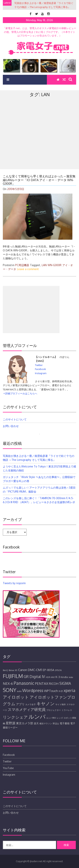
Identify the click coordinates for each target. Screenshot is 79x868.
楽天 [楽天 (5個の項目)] (36, 723)
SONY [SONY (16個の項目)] (10, 690)
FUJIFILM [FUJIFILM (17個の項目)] (13, 676)
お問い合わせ (11, 426)
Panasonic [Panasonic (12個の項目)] (24, 683)
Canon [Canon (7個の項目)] (23, 670)
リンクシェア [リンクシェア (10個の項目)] (15, 717)
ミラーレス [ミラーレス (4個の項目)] (67, 710)
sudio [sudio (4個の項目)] (19, 691)
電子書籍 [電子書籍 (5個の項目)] (65, 723)
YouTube (8, 768)
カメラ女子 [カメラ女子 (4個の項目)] (31, 704)
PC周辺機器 (22, 265)
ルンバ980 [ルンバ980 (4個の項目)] (51, 718)
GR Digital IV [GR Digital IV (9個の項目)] (34, 677)
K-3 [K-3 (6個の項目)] (58, 677)
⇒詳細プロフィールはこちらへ (20, 393)
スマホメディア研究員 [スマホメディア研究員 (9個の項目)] (27, 709)
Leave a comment (28, 269)
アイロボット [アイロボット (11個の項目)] (16, 697)
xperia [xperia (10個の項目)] (69, 690)
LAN (44, 265)
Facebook (40, 369)
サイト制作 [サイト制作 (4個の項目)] (61, 704)
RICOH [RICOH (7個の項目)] (54, 684)
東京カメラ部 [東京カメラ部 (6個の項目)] (25, 723)
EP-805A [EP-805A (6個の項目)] (48, 670)
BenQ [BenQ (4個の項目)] (5, 670)
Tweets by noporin (14, 583)
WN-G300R (55, 265)
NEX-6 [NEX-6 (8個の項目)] (8, 683)
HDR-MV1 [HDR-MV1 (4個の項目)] (50, 677)
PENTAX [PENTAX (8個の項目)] (42, 683)
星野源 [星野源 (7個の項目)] (10, 723)
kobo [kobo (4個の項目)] (71, 677)
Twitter (39, 365)
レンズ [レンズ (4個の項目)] (60, 718)
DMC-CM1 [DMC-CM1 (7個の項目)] (35, 670)
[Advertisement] (39, 141)
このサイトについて (15, 419)
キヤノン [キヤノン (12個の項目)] (46, 703)
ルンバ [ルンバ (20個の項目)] (37, 716)
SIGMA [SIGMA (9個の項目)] (65, 683)
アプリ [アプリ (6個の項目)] (20, 704)
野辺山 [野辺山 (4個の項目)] (56, 724)
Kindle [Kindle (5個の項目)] (64, 677)
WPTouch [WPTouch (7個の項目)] (51, 691)
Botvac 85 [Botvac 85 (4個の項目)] (13, 670)
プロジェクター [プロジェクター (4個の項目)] (54, 710)
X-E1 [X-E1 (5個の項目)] (61, 691)
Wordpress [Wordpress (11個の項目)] (33, 690)
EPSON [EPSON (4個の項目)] (58, 670)
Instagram (41, 373)
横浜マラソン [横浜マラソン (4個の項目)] (46, 724)
